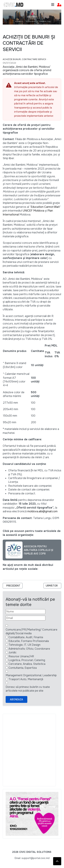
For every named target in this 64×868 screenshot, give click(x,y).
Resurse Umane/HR (21, 656)
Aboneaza (16, 699)
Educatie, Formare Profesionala (29, 641)
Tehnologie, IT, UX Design (24, 645)
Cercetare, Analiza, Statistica (27, 664)
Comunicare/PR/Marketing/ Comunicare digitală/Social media (31, 631)
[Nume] (26, 612)
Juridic (13, 652)
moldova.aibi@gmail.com (42, 511)
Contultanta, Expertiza (23, 668)
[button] (59, 5)
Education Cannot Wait (45, 207)
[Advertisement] (32, 750)
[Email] (26, 618)
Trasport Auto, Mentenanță (26, 679)
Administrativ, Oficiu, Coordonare (29, 649)
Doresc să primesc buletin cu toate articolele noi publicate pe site (28, 689)
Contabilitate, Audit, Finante (26, 637)
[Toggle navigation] (53, 5)
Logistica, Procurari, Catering (27, 660)
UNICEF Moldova (33, 211)
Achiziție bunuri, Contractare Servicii (24, 59)
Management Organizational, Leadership (31, 675)
